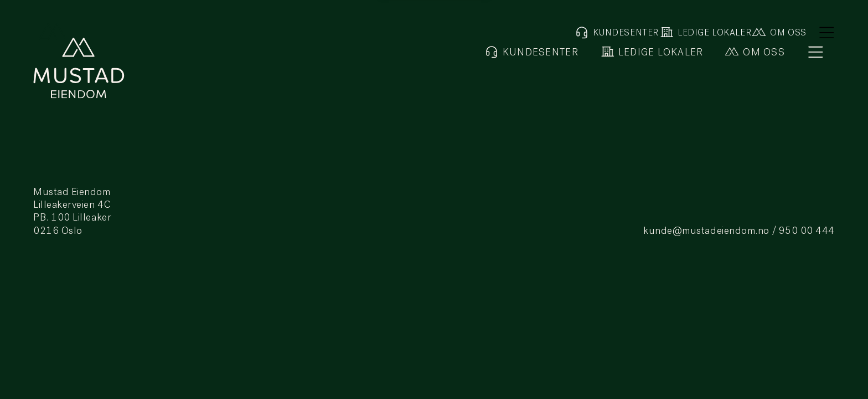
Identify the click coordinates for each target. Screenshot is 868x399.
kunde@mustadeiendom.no (706, 231)
